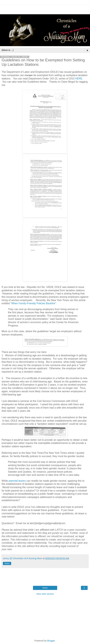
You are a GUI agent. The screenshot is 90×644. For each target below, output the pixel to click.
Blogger (51, 641)
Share (7, 563)
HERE (79, 79)
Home (45, 588)
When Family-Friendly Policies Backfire (33, 303)
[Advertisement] (45, 9)
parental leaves (17, 481)
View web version (45, 594)
